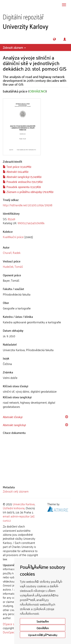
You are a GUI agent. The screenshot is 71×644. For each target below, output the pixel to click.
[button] (54, 39)
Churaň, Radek (12, 253)
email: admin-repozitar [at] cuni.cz (19, 518)
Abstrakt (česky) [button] (13, 417)
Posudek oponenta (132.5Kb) (22, 187)
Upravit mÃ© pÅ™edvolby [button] (43, 635)
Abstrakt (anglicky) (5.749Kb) (22, 177)
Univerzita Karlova (24, 504)
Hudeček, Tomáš (13, 266)
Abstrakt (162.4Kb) (16, 171)
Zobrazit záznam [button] (14, 47)
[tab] (35, 221)
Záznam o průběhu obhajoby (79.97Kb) (28, 192)
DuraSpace (9, 632)
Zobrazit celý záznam (16, 491)
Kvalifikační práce (13, 237)
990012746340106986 (31, 223)
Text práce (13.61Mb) (17, 167)
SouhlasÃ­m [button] (43, 621)
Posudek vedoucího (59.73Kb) (23, 182)
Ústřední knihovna (14, 508)
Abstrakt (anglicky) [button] (14, 425)
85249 (11, 219)
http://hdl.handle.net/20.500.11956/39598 (28, 205)
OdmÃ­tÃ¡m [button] (43, 628)
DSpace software (13, 624)
